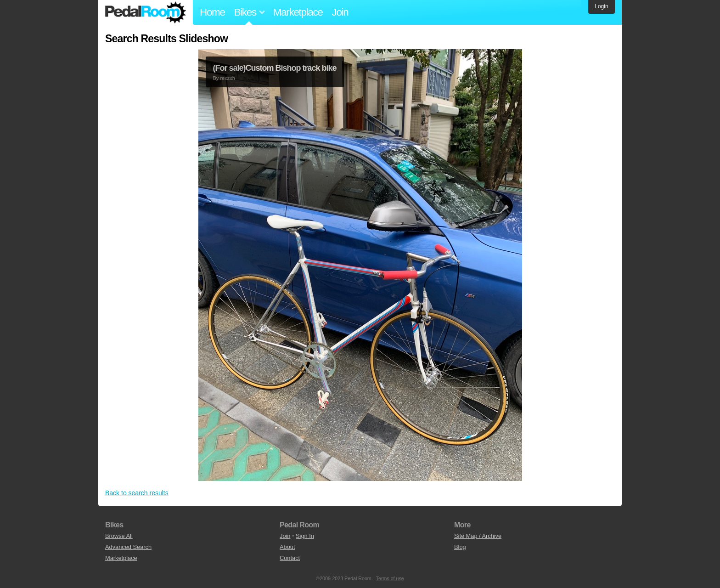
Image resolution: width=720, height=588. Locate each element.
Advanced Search (128, 547)
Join (340, 12)
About (287, 547)
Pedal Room (146, 12)
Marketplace (298, 12)
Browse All (119, 536)
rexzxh (227, 78)
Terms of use (390, 578)
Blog (460, 547)
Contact (290, 558)
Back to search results (137, 493)
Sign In (305, 536)
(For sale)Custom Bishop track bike (275, 68)
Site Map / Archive (478, 536)
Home (212, 12)
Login (601, 6)
